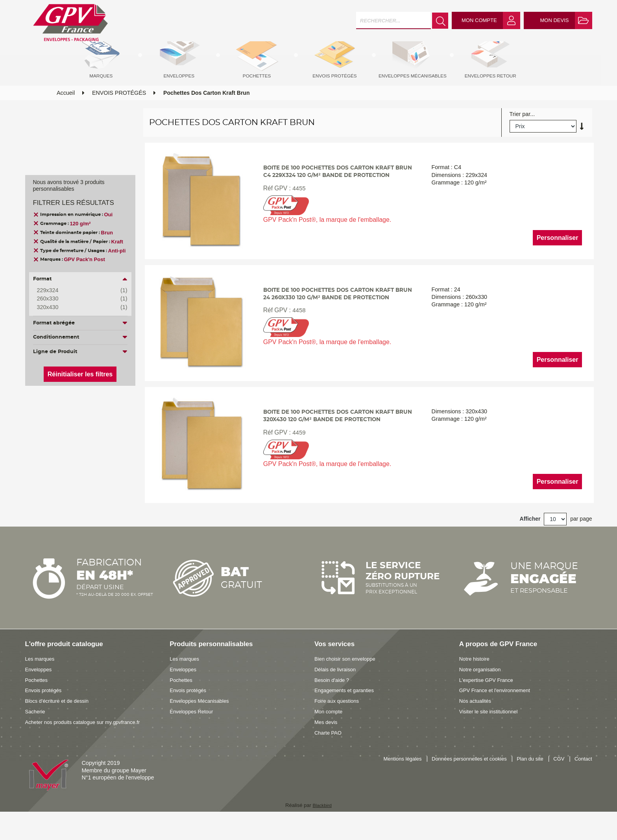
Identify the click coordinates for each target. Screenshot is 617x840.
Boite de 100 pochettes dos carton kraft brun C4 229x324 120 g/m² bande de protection (335, 193)
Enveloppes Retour (194, 731)
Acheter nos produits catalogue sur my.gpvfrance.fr (89, 742)
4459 (297, 454)
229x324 (76, 291)
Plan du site (526, 780)
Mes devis (327, 742)
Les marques (42, 679)
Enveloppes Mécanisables (202, 721)
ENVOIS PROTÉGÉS (119, 107)
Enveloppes (40, 689)
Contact (582, 780)
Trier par (520, 129)
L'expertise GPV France (489, 700)
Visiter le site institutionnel (491, 731)
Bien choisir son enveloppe (348, 679)
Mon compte (330, 731)
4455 (297, 214)
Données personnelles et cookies (459, 780)
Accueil (66, 107)
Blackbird (322, 826)
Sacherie (36, 731)
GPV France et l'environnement (498, 711)
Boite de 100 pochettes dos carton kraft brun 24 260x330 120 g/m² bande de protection (335, 317)
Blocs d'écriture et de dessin (60, 721)
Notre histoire (476, 679)
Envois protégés (45, 711)
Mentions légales (387, 780)
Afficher (530, 539)
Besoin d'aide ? (333, 700)
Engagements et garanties (347, 711)
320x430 (76, 308)
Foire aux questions (339, 721)
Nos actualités (477, 721)
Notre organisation (482, 689)
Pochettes (38, 700)
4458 (297, 338)
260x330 (76, 299)
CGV (557, 780)
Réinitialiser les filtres (80, 374)
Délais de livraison (337, 689)
